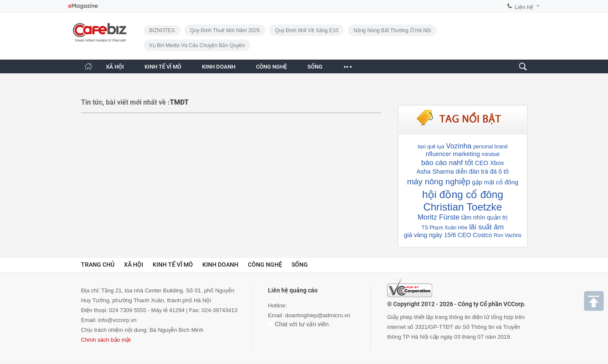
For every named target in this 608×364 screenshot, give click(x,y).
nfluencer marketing (453, 154)
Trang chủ (98, 265)
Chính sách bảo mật (106, 340)
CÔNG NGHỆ (271, 67)
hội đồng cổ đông (462, 194)
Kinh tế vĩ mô (173, 265)
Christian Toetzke (463, 207)
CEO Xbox (490, 163)
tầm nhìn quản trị (485, 217)
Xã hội (134, 265)
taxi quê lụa (431, 147)
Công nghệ (265, 265)
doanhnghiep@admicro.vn (318, 315)
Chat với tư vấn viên (298, 324)
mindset (491, 154)
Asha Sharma (435, 171)
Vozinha (459, 146)
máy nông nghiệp (439, 182)
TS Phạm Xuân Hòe (444, 228)
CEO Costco (475, 235)
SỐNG (315, 67)
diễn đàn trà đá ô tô (482, 171)
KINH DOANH (219, 67)
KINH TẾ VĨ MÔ (163, 67)
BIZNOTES (162, 30)
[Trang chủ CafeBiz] (88, 66)
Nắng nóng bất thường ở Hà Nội (392, 30)
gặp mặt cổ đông (495, 182)
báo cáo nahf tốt (447, 163)
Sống (300, 265)
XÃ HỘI (115, 67)
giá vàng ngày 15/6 (430, 235)
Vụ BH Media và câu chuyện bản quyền (197, 45)
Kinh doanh (220, 265)
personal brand (491, 147)
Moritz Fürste (439, 217)
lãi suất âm (486, 227)
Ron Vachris (508, 235)
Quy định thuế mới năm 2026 (225, 30)
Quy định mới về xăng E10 (307, 30)
